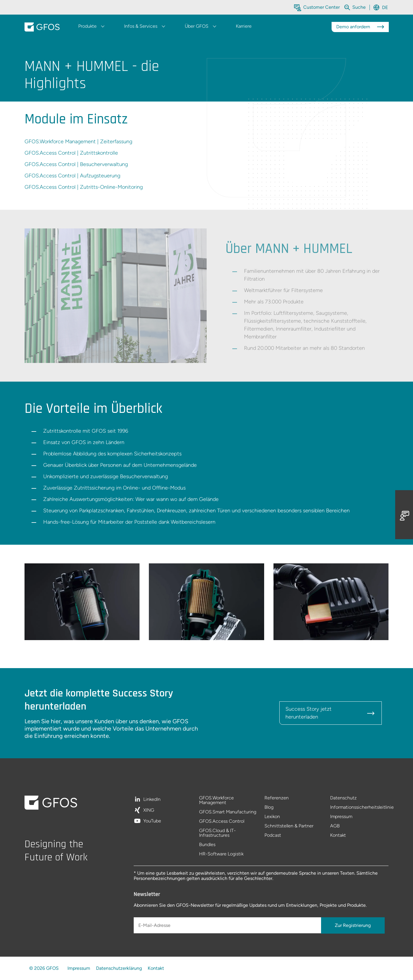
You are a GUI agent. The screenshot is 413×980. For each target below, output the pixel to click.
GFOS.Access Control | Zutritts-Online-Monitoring (84, 187)
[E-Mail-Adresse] (228, 925)
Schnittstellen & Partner (289, 826)
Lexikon (272, 817)
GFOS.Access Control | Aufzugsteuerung (72, 176)
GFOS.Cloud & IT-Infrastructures (217, 833)
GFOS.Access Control (222, 821)
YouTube (152, 821)
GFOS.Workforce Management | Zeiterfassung (78, 142)
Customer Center (321, 7)
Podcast (273, 835)
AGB (335, 826)
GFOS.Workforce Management (216, 800)
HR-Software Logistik (221, 854)
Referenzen (277, 798)
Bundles (207, 845)
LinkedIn (152, 800)
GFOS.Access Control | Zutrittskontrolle (71, 153)
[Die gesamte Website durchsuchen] (360, 7)
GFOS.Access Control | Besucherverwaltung (76, 164)
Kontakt (338, 835)
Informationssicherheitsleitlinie (359, 807)
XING (149, 810)
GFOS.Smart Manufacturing (228, 812)
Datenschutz (343, 798)
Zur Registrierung (353, 925)
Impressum (341, 817)
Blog (269, 807)
